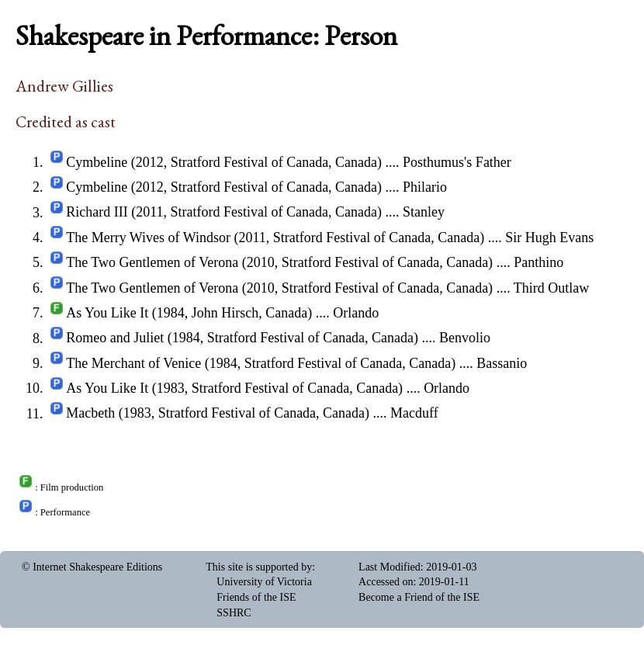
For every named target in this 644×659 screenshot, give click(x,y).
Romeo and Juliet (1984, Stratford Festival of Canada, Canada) (242, 338)
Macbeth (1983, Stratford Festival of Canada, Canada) (218, 414)
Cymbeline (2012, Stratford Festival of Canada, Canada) (224, 162)
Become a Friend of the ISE (419, 597)
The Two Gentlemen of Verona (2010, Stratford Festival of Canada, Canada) (279, 262)
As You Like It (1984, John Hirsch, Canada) (189, 313)
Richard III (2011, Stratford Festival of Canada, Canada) (224, 213)
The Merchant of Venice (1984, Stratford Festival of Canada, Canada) (261, 363)
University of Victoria (264, 582)
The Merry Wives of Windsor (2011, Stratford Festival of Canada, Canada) (275, 238)
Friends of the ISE (256, 597)
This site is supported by (259, 567)
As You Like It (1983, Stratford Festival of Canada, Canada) (234, 388)
